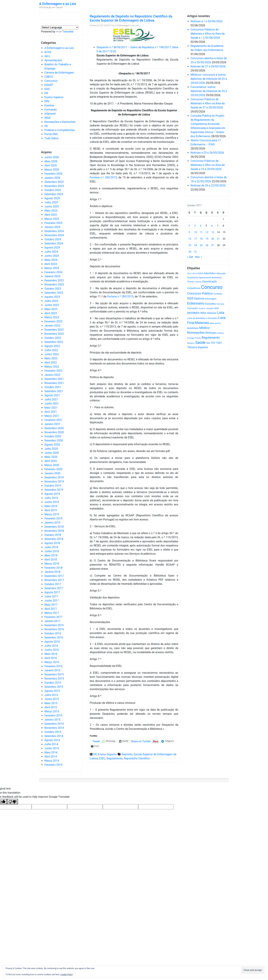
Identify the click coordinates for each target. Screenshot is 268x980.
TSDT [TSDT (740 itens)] (219, 343)
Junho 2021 (52, 404)
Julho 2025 (51, 202)
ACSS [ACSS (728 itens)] (200, 273)
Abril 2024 (51, 264)
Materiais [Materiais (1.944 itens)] (202, 323)
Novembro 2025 (54, 186)
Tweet (96, 741)
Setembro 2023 (54, 293)
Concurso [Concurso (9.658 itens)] (212, 287)
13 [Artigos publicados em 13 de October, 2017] (213, 232)
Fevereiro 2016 (53, 666)
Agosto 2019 (52, 494)
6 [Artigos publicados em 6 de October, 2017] (212, 226)
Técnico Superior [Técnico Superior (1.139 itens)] (198, 347)
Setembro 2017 (54, 588)
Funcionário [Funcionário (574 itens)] (193, 308)
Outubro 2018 (53, 535)
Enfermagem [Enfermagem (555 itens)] (210, 299)
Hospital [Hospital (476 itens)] (210, 308)
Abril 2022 (51, 362)
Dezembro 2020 (54, 428)
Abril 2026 (51, 165)
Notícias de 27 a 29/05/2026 (208, 66)
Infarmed (50, 114)
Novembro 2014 (54, 728)
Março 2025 (52, 219)
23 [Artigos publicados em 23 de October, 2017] (190, 245)
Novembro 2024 (54, 235)
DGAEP (49, 85)
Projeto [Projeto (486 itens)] (198, 338)
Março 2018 (52, 564)
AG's (47, 56)
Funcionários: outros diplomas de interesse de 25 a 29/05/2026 (209, 91)
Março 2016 (52, 662)
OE (46, 126)
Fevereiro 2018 (53, 568)
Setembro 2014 (54, 736)
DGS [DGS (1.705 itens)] (190, 298)
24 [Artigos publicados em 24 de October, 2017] (196, 245)
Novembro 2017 (54, 580)
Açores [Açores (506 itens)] (198, 282)
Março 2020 (52, 465)
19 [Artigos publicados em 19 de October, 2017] (207, 239)
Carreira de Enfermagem (59, 73)
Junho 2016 (52, 650)
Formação (51, 110)
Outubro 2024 (53, 239)
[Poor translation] (12, 802)
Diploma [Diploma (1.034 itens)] (199, 299)
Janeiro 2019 (52, 523)
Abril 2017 (51, 609)
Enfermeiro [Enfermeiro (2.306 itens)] (196, 303)
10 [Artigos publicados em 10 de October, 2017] (196, 232)
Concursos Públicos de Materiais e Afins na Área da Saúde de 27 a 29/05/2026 (208, 103)
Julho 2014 (51, 744)
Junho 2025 (52, 207)
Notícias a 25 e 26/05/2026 (207, 153)
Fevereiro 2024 (53, 272)
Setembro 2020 (54, 440)
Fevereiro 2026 (53, 174)
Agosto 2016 (52, 642)
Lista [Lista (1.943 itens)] (221, 313)
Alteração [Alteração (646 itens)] (221, 273)
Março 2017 (52, 613)
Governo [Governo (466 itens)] (202, 308)
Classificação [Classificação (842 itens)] (210, 282)
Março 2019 (52, 514)
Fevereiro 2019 (53, 518)
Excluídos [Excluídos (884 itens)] (210, 304)
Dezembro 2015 (54, 674)
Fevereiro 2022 (53, 371)
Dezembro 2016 (54, 625)
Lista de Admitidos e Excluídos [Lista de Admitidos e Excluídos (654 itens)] (202, 318)
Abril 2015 (51, 707)
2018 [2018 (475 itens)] (194, 274)
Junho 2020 (52, 453)
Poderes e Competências (60, 130)
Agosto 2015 (52, 691)
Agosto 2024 (52, 248)
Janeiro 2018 (52, 572)
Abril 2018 (51, 560)
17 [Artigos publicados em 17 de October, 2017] (196, 239)
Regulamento (115, 758)
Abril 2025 (51, 215)
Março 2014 (52, 761)
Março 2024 (52, 268)
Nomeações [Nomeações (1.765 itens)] (196, 333)
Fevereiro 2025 (53, 223)
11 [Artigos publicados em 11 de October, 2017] (201, 232)
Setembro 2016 (54, 638)
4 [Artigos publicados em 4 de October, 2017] (201, 226)
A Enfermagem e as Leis (58, 4)
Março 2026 (52, 170)
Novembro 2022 (54, 334)
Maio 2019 (51, 506)
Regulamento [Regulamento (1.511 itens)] (211, 338)
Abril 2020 (51, 461)
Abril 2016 (51, 658)
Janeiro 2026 (52, 178)
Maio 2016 (51, 654)
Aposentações (53, 60)
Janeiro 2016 (52, 670)
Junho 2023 (52, 305)
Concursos (51, 81)
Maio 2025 (51, 211)
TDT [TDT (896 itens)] (213, 343)
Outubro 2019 (53, 486)
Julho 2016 (51, 646)
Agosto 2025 (52, 198)
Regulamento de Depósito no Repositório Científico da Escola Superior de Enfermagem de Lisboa (131, 18)
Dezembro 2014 (54, 724)
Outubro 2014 (53, 732)
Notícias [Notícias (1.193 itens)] (211, 333)
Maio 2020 (51, 457)
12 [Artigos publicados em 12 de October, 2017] (207, 232)
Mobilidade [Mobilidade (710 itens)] (193, 328)
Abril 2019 (51, 510)
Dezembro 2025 (54, 182)
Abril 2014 (51, 757)
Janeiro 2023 (52, 326)
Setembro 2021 (54, 391)
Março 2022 (52, 367)
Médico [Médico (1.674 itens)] (204, 328)
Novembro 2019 (54, 482)
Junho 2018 (52, 551)
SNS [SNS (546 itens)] (208, 343)
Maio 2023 (51, 309)
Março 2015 (52, 711)
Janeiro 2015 (52, 720)
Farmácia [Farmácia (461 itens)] (220, 304)
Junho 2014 (52, 748)
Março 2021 (52, 416)
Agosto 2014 (52, 740)
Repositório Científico (137, 758)
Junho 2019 (52, 502)
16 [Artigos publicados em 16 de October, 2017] (190, 239)
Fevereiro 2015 (53, 716)
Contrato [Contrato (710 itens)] (218, 294)
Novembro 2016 (54, 629)
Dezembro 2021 (54, 379)
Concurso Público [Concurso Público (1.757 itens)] (200, 293)
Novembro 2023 (54, 285)
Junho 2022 (52, 354)
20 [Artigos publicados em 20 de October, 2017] (213, 239)
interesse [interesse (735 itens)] (212, 313)
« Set (190, 257)
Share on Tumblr (141, 741)
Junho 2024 (52, 256)
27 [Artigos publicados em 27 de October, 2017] (213, 245)
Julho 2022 (51, 350)
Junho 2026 (52, 157)
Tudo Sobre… (52, 138)
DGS (47, 89)
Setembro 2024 (54, 243)
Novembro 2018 (54, 531)
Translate (65, 32)
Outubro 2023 (53, 289)
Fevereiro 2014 (53, 765)
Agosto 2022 (52, 346)
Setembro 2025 (54, 194)
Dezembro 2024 (54, 231)
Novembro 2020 (54, 432)
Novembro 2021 (54, 383)
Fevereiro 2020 (53, 469)
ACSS (48, 52)
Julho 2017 (51, 596)
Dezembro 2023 (54, 280)
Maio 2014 (51, 752)
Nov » (199, 257)
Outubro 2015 (53, 683)
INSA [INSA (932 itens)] (203, 313)
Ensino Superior (54, 97)
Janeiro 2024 (52, 276)
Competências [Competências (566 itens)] (194, 288)
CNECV (49, 77)
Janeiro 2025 (52, 227)
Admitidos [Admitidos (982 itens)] (210, 273)
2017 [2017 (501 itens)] (189, 273)
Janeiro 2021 (52, 424)
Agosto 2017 (52, 592)
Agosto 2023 (52, 297)
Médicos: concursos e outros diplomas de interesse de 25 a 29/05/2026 (209, 79)
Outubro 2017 (53, 584)
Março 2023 (52, 317)
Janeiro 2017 (52, 621)
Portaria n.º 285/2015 (103, 177)
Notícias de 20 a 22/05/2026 (208, 185)
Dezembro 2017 (54, 576)
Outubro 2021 (53, 387)
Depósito (127, 754)
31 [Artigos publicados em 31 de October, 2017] (196, 252)
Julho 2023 (51, 301)
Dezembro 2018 (54, 527)
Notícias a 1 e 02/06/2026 (206, 21)
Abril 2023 (51, 313)
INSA (48, 118)
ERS (47, 101)
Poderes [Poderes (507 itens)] (220, 333)
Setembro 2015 (54, 687)
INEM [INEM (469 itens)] (216, 308)
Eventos (49, 105)
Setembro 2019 (54, 490)
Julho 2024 (51, 252)
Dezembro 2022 (54, 330)
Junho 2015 (52, 699)
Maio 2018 (51, 555)
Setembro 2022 (54, 342)
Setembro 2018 (54, 539)
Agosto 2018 (52, 543)
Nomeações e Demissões (60, 122)
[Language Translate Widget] (60, 27)
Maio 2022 (51, 358)
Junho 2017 (52, 601)
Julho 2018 (51, 547)
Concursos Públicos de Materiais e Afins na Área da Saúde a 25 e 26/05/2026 (208, 165)
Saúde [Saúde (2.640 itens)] (200, 342)
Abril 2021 (51, 412)
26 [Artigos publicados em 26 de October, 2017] (207, 245)
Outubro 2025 (53, 190)
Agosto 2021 (52, 395)
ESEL (102, 758)
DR (46, 93)
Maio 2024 (51, 260)
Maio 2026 (51, 161)
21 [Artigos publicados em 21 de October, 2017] (218, 239)
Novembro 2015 (54, 679)
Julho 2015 (51, 695)
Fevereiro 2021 (53, 420)
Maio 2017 (51, 605)
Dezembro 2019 (54, 477)
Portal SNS (51, 134)
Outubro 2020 (53, 436)
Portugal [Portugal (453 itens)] (191, 338)
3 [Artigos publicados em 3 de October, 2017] (195, 226)
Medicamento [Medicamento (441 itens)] (215, 323)
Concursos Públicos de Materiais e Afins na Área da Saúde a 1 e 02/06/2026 (208, 34)
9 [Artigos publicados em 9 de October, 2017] (189, 232)
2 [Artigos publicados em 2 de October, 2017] (189, 226)
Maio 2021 (51, 408)
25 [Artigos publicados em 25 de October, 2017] (201, 245)
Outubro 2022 (53, 338)
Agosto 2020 (52, 445)
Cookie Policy (67, 975)
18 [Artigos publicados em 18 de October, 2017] (201, 239)
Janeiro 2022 (52, 375)
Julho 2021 (51, 399)
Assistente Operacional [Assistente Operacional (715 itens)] (199, 277)
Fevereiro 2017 (53, 617)
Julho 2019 (51, 498)
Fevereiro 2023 (53, 321)
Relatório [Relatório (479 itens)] (191, 343)
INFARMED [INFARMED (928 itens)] (193, 313)
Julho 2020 (51, 449)
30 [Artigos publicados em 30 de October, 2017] (190, 252)
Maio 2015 (51, 703)
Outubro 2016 (53, 633)
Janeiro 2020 (52, 473)
